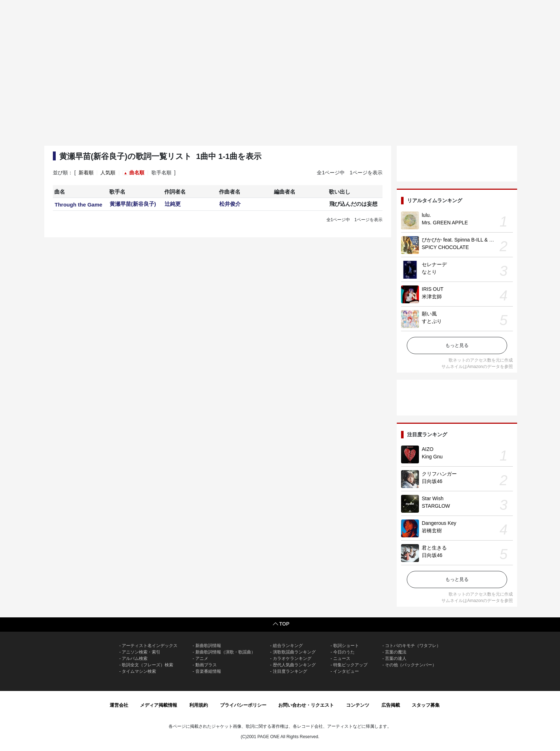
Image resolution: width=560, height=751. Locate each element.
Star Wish (433, 498)
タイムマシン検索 (139, 671)
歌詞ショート (346, 646)
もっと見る (457, 345)
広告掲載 (391, 705)
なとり (429, 272)
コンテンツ (358, 705)
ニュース (342, 658)
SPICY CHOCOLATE (445, 247)
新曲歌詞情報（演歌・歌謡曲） (225, 652)
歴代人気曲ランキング (294, 665)
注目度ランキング (290, 671)
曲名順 (137, 173)
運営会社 (119, 705)
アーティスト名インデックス (150, 646)
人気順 (108, 173)
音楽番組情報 (208, 671)
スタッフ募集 (426, 705)
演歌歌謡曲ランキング (294, 652)
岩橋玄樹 (432, 531)
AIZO (428, 449)
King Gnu (432, 457)
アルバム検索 (135, 658)
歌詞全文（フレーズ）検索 (147, 665)
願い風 (429, 314)
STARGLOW (436, 506)
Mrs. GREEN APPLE (445, 223)
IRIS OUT (433, 289)
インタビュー (346, 671)
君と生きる (434, 548)
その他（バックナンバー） (411, 665)
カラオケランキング (292, 658)
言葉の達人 (396, 658)
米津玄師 (432, 297)
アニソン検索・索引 (141, 652)
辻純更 (173, 204)
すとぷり (432, 321)
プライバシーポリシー (243, 705)
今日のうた (344, 652)
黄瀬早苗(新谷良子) (133, 204)
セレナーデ (434, 264)
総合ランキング (288, 646)
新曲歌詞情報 (208, 646)
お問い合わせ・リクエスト (306, 705)
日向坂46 (432, 481)
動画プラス (206, 665)
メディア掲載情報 (159, 705)
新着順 (86, 173)
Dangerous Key (439, 523)
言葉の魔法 (396, 652)
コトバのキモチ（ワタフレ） (413, 646)
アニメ (202, 658)
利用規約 (199, 705)
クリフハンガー (439, 474)
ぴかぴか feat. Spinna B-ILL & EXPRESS (467, 240)
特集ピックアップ (350, 665)
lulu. (426, 215)
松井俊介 (230, 204)
